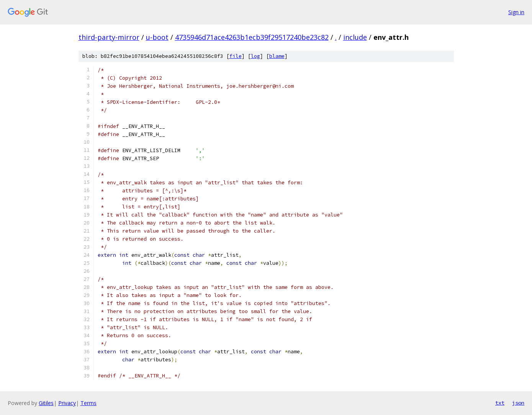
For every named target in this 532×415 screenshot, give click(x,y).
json (518, 403)
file (236, 56)
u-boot (157, 37)
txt (500, 403)
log (255, 56)
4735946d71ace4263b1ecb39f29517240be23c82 (252, 37)
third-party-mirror (109, 37)
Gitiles (46, 403)
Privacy (67, 403)
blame (277, 56)
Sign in (516, 12)
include (355, 37)
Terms (88, 403)
